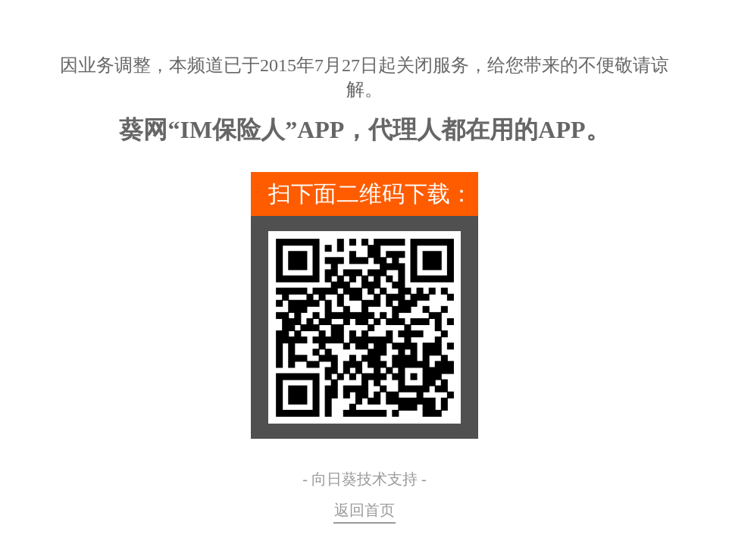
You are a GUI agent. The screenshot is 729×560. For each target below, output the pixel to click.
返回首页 (364, 510)
